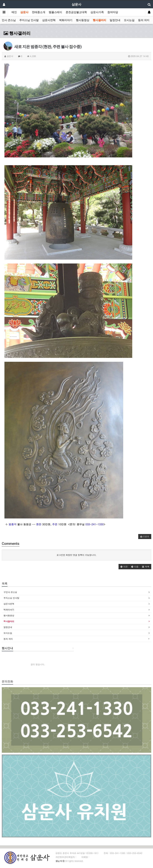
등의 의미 (144, 20)
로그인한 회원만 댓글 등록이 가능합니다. (77, 555)
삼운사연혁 (49, 20)
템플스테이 (55, 12)
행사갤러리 (99, 20)
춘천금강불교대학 (76, 12)
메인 (14, 12)
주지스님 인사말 (29, 20)
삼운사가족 (97, 12)
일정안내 (115, 20)
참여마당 (113, 12)
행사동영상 (83, 20)
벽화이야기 (66, 20)
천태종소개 (39, 12)
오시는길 (129, 20)
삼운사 (24, 12)
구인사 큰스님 (10, 592)
